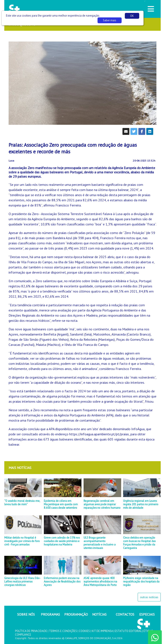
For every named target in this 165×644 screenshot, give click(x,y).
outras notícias (149, 597)
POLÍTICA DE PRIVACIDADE (31, 631)
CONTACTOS (125, 614)
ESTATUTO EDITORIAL (128, 631)
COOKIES (84, 631)
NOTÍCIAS (99, 614)
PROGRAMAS (50, 614)
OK (132, 16)
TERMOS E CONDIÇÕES (63, 631)
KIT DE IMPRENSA (102, 631)
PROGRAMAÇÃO (76, 614)
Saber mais (110, 20)
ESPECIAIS (147, 614)
